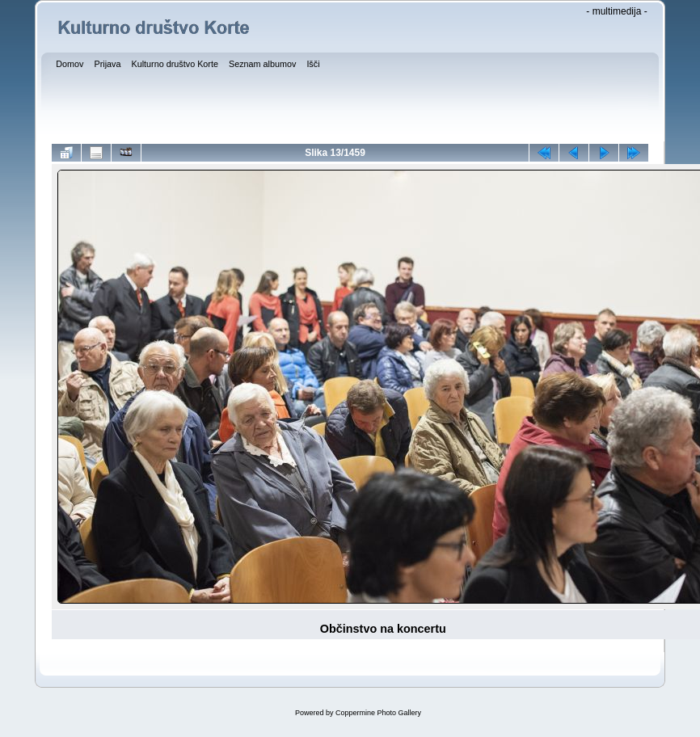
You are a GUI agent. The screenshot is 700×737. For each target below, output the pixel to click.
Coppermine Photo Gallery (378, 713)
